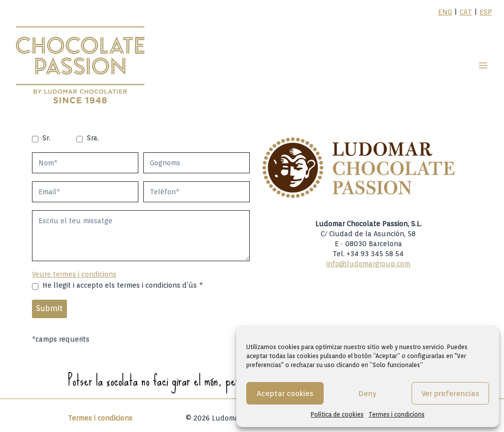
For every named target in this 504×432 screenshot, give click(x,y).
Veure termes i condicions (74, 274)
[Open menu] (483, 65)
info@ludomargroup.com (368, 264)
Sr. (46, 138)
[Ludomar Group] (81, 65)
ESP (486, 12)
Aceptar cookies (285, 394)
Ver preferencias (450, 394)
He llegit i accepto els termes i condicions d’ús (123, 285)
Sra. (93, 138)
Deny (368, 394)
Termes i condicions (397, 414)
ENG (445, 12)
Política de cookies (337, 414)
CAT (466, 12)
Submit (49, 308)
